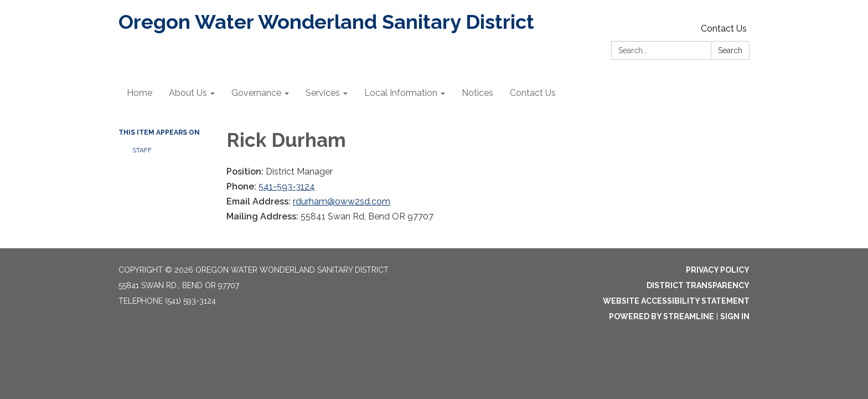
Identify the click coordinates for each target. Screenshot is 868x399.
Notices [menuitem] (477, 93)
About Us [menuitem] (188, 93)
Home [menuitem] (139, 93)
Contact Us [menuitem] (533, 93)
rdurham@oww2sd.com (342, 201)
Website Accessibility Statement (676, 301)
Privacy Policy (718, 270)
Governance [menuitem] (256, 93)
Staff (142, 150)
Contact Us (724, 29)
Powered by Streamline (662, 316)
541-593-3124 (287, 186)
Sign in (735, 316)
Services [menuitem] (323, 93)
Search (730, 50)
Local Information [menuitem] (401, 93)
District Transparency (698, 285)
